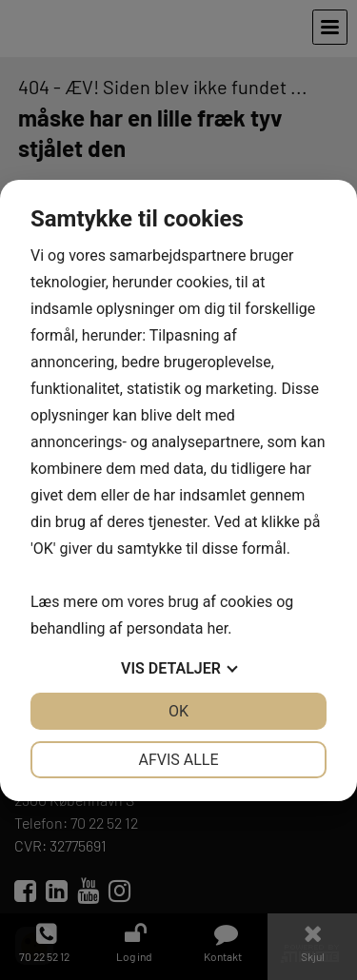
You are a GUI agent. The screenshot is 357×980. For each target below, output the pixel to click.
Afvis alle (178, 760)
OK (178, 711)
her (217, 628)
